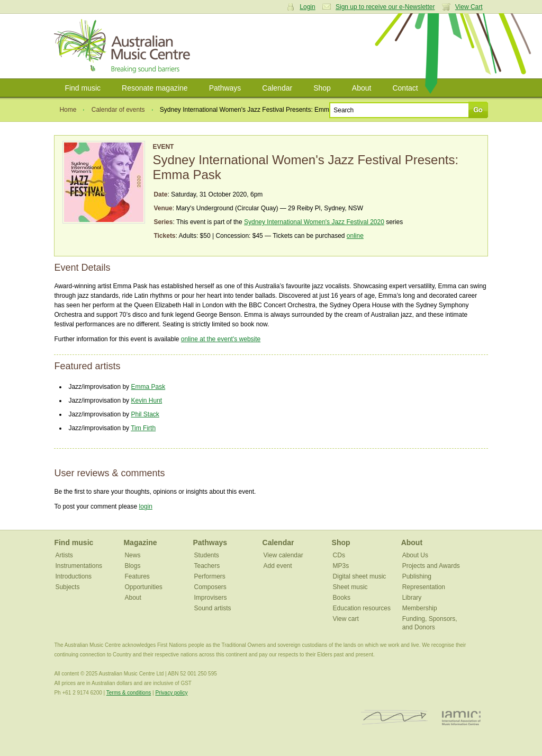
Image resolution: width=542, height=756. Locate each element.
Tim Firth (143, 428)
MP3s (341, 566)
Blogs (132, 566)
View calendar (283, 555)
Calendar (277, 88)
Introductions (73, 576)
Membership (420, 608)
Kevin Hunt (146, 401)
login (145, 506)
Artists (64, 555)
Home (68, 110)
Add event (278, 566)
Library (412, 598)
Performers (210, 576)
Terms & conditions (129, 693)
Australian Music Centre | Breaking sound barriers (124, 46)
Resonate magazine (155, 88)
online (355, 236)
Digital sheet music (360, 576)
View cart (346, 619)
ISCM (395, 718)
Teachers (207, 566)
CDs (339, 555)
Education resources (362, 608)
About (362, 88)
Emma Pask (148, 387)
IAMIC (461, 718)
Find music (83, 88)
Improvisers (211, 598)
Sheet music (350, 587)
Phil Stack (145, 414)
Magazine (140, 542)
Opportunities (143, 587)
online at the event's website (221, 339)
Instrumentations (79, 566)
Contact (405, 88)
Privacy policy (171, 693)
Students (207, 555)
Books (342, 598)
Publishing (417, 576)
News (132, 555)
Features (137, 576)
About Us (415, 555)
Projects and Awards (431, 566)
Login (307, 7)
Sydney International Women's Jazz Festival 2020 (314, 222)
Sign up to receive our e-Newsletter (385, 7)
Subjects (67, 587)
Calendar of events (118, 110)
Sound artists (213, 608)
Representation (424, 587)
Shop (322, 88)
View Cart (469, 7)
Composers (210, 587)
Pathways (225, 88)
